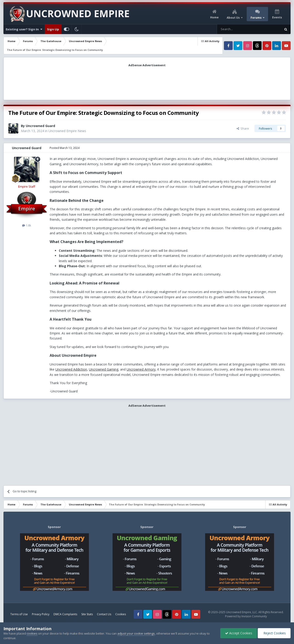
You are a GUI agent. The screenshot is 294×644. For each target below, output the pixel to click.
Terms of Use (19, 614)
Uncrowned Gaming (104, 369)
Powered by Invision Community (246, 616)
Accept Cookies (239, 633)
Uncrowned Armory (141, 369)
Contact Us (104, 614)
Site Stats (87, 614)
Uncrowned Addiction (71, 369)
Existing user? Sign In (24, 29)
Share (243, 128)
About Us (234, 18)
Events (277, 17)
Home (214, 17)
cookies (32, 633)
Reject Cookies (274, 633)
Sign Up (53, 29)
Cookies (121, 614)
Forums (256, 18)
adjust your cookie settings (136, 633)
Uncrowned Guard (40, 126)
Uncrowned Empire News (67, 131)
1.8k (27, 225)
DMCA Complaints (65, 614)
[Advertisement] (147, 82)
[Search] (238, 29)
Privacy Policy (41, 614)
